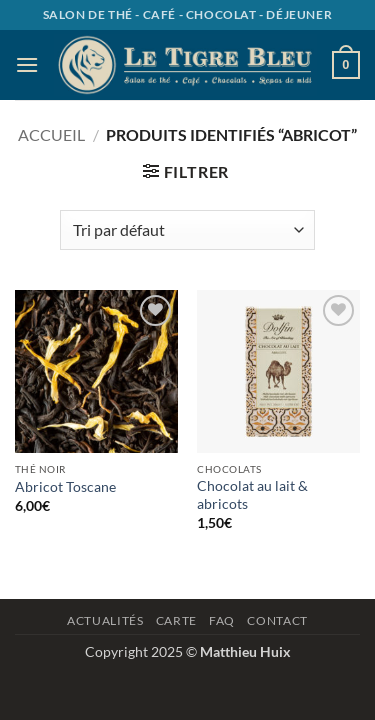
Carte (176, 620)
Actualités (105, 620)
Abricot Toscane (65, 487)
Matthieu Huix (245, 651)
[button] (27, 64)
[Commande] (187, 230)
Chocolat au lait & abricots (252, 495)
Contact (277, 620)
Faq (222, 620)
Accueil (51, 134)
